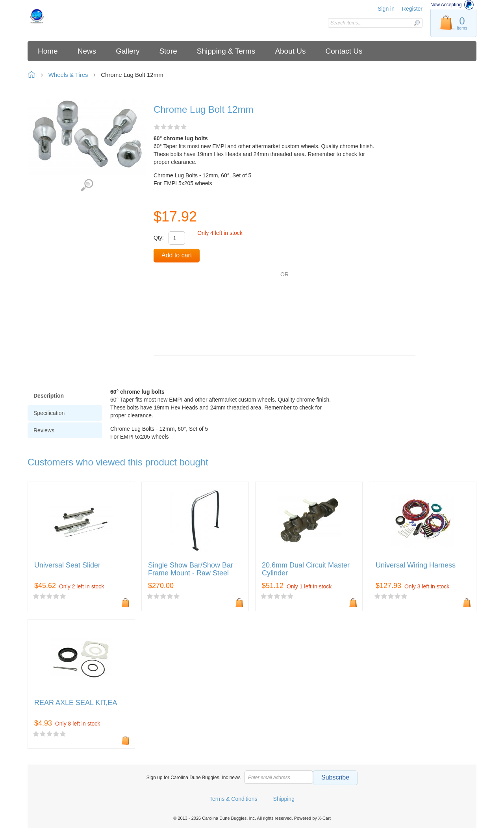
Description (49, 396)
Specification (49, 413)
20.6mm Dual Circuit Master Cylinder (306, 569)
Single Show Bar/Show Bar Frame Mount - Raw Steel (191, 569)
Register (412, 9)
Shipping (284, 799)
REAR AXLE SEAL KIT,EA (76, 703)
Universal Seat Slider (67, 565)
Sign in (386, 9)
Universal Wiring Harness (416, 565)
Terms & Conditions (233, 799)
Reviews (44, 430)
